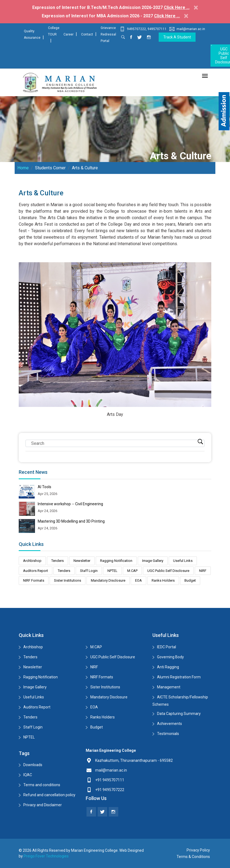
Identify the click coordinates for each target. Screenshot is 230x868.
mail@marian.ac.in (187, 29)
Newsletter (82, 561)
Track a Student (177, 37)
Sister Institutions (68, 580)
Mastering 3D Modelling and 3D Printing (71, 521)
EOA (138, 580)
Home (23, 168)
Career (68, 34)
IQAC (28, 775)
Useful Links (183, 561)
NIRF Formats (34, 580)
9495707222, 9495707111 (143, 29)
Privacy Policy (198, 850)
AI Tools (44, 487)
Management (169, 687)
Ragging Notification (116, 561)
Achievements (170, 724)
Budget (190, 580)
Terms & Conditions (193, 857)
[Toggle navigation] (205, 76)
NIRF (203, 571)
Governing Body (170, 657)
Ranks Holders (163, 580)
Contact (87, 34)
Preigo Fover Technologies (46, 856)
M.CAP (132, 571)
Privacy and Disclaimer (43, 805)
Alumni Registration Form (179, 677)
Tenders (58, 561)
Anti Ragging (168, 667)
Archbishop (32, 561)
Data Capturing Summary (179, 714)
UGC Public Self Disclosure (168, 571)
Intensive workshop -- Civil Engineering (70, 504)
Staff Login (89, 571)
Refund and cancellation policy (49, 795)
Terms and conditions (42, 785)
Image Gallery (153, 561)
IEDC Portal (167, 647)
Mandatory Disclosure (108, 580)
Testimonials (168, 734)
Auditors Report (36, 571)
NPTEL (112, 571)
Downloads (33, 765)
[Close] (196, 7)
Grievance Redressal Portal (108, 34)
